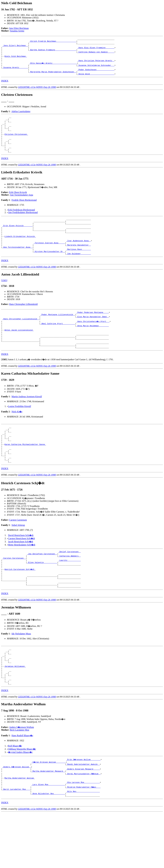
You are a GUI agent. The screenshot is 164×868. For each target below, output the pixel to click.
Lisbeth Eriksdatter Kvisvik (20, 254)
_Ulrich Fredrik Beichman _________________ (53, 42)
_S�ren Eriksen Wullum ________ (49, 812)
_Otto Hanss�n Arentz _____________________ (53, 68)
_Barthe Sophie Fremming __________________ (53, 52)
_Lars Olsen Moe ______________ (48, 838)
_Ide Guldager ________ (78, 275)
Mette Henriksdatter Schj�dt (22, 581)
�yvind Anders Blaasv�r (20, 802)
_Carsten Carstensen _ (14, 596)
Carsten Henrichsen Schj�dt (21, 574)
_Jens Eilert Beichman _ (15, 47)
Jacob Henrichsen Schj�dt (21, 577)
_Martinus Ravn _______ (78, 270)
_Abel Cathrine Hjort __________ (58, 347)
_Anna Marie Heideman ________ (93, 350)
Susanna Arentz (17, 31)
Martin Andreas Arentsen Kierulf (27, 425)
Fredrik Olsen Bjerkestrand (24, 214)
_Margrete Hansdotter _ (78, 265)
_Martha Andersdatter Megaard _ (48, 822)
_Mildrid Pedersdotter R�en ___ (84, 840)
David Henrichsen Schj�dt (21, 571)
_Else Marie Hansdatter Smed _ (93, 339)
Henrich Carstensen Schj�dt (20, 608)
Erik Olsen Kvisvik (18, 206)
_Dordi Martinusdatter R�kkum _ (84, 825)
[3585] (4, 302)
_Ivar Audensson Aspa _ (78, 260)
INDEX (5, 88)
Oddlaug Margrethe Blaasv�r (22, 799)
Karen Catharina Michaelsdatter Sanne (25, 477)
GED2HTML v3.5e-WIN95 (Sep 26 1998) (37, 94)
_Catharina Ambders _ (70, 593)
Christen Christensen (16, 145)
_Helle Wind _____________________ (96, 81)
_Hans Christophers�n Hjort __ (93, 345)
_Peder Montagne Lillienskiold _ (58, 337)
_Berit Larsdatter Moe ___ (16, 843)
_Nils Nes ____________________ (83, 846)
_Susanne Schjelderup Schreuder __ (96, 70)
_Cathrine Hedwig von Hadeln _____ (96, 55)
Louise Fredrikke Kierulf (20, 435)
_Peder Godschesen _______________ (96, 76)
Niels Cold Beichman (16, 60)
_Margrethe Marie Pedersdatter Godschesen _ (53, 78)
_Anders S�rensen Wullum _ (17, 817)
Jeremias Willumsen (15, 713)
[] (4, 388)
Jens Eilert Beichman (19, 28)
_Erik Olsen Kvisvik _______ (17, 241)
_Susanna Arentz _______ (15, 73)
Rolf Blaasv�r (15, 796)
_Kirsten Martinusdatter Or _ (49, 272)
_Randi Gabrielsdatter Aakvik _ (83, 815)
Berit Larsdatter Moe (20, 780)
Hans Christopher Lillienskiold (23, 326)
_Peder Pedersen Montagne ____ (93, 334)
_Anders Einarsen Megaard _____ (83, 820)
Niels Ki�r (17, 440)
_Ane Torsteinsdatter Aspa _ (17, 267)
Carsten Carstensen (18, 556)
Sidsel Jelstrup (18, 561)
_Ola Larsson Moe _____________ (83, 835)
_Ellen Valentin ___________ (42, 601)
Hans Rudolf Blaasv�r (22, 785)
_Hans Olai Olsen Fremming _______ (96, 50)
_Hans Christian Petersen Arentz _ (96, 65)
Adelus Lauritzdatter (21, 118)
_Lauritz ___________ (70, 598)
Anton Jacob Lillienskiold (19, 355)
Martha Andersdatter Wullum (20, 830)
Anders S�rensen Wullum (22, 777)
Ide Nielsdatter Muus (21, 676)
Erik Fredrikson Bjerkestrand (21, 224)
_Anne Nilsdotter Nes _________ (48, 848)
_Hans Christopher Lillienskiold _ (21, 342)
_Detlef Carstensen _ (70, 588)
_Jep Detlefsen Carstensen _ (42, 590)
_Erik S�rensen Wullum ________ (84, 809)
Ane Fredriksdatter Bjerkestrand (23, 227)
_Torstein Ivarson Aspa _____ (49, 262)
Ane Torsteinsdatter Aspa (21, 209)
